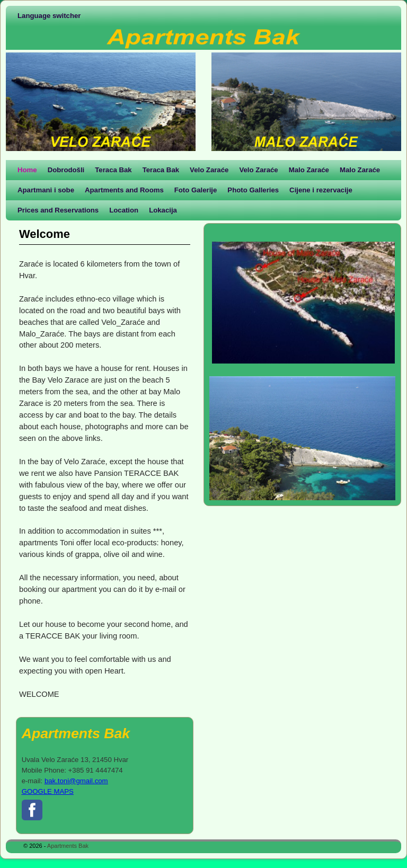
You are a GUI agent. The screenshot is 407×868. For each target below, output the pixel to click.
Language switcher (49, 16)
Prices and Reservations (58, 210)
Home (27, 170)
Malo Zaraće (309, 170)
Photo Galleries (253, 190)
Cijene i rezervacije (321, 190)
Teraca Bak (113, 170)
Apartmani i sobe (46, 190)
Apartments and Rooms (124, 190)
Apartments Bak (68, 846)
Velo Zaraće (209, 170)
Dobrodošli (66, 170)
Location (124, 210)
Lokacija (163, 210)
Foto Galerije (196, 190)
